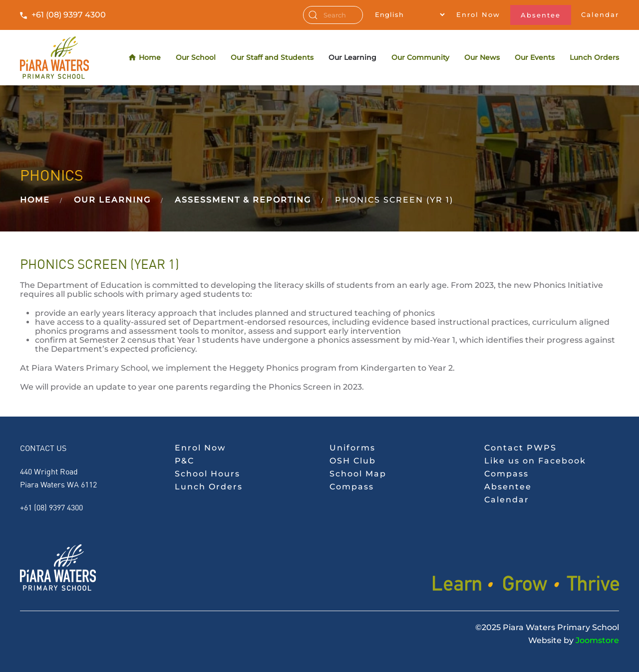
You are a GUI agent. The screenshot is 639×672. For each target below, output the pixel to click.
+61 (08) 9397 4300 (69, 15)
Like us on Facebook (535, 461)
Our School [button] (196, 57)
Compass (352, 487)
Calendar (600, 14)
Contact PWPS (520, 448)
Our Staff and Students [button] (272, 57)
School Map (358, 474)
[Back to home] (54, 58)
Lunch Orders (594, 57)
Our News (482, 57)
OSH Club (353, 461)
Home (145, 58)
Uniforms (352, 448)
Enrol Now (478, 14)
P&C (184, 461)
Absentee (541, 15)
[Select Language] (410, 14)
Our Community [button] (420, 57)
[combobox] (333, 15)
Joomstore (597, 640)
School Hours (207, 474)
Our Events (535, 57)
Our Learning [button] (352, 57)
